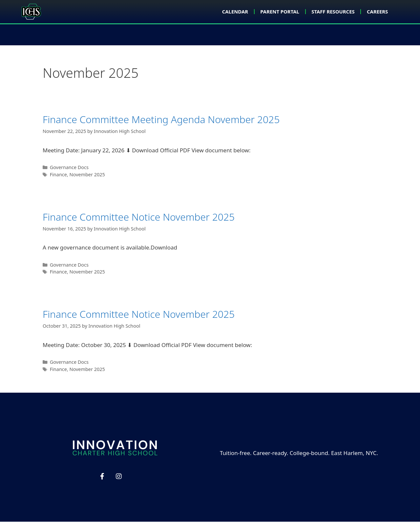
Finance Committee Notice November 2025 (139, 218)
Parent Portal (270, 11)
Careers (376, 11)
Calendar (221, 11)
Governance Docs (69, 169)
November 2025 (87, 176)
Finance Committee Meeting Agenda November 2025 (161, 121)
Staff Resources (328, 11)
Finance (58, 176)
